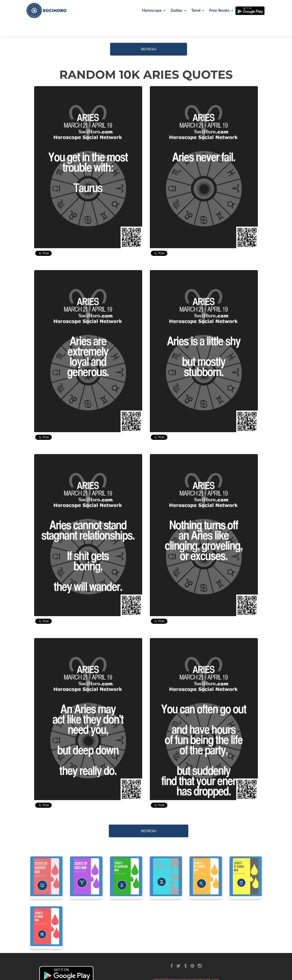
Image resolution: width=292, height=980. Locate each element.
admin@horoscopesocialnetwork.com (186, 964)
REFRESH (149, 34)
